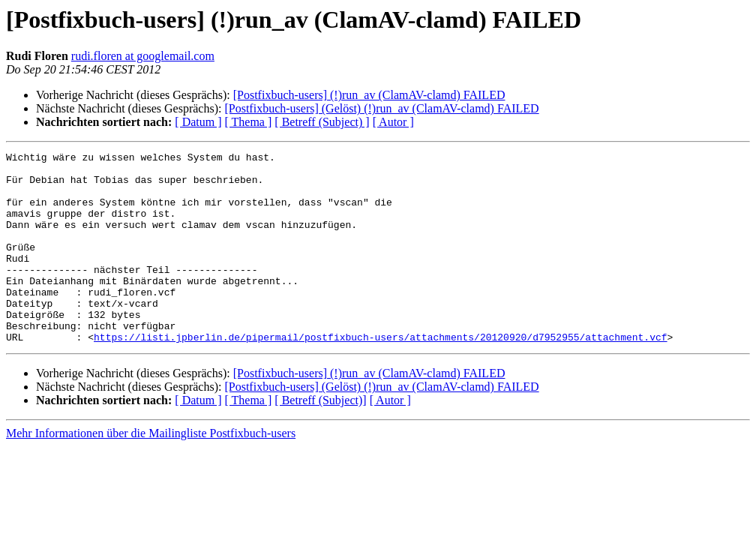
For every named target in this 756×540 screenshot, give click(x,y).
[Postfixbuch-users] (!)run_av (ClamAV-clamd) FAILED (369, 95)
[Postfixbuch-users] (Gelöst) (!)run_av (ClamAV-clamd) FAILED (381, 108)
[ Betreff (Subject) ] (322, 122)
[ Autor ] (393, 122)
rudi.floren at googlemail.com (143, 56)
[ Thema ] (249, 122)
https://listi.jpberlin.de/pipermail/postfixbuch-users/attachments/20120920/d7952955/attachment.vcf (380, 375)
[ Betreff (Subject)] (320, 438)
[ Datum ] (198, 122)
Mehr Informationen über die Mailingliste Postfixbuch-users (151, 471)
